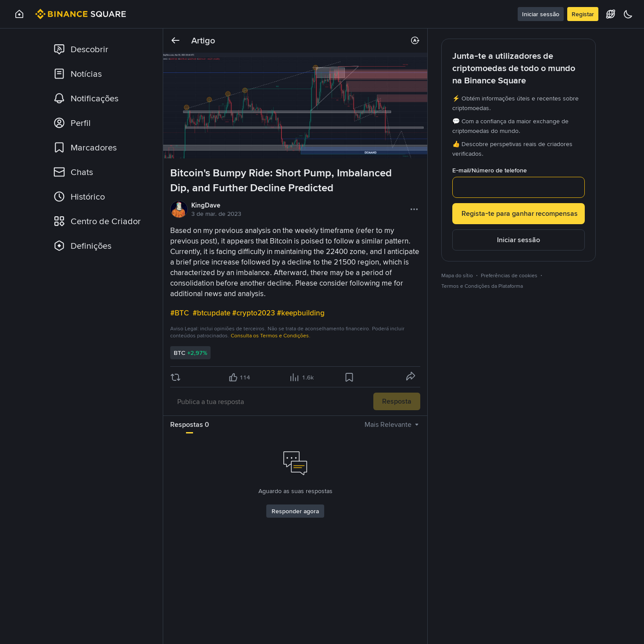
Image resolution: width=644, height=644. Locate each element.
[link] (100, 49)
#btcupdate (212, 313)
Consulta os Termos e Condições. (271, 336)
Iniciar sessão (541, 14)
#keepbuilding (302, 313)
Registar (583, 14)
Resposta (397, 401)
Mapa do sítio (457, 275)
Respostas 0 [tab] (190, 424)
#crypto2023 (254, 313)
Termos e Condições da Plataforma (482, 286)
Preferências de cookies (509, 275)
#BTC (181, 313)
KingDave (206, 205)
